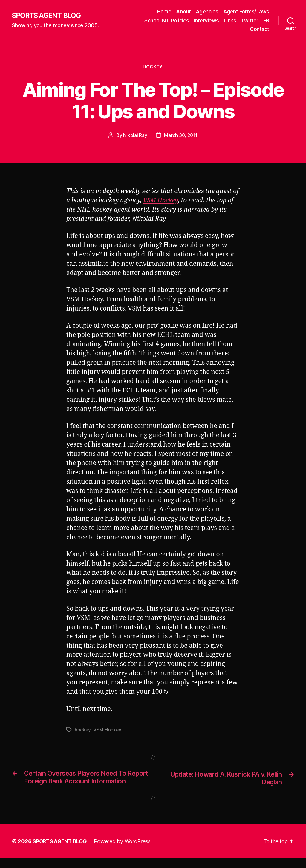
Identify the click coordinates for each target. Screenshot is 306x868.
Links (230, 20)
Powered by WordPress (125, 851)
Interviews (206, 20)
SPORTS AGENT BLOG (48, 16)
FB (266, 20)
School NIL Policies (167, 20)
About (183, 12)
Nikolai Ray (135, 136)
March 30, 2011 (181, 136)
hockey (83, 730)
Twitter (250, 20)
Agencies (207, 12)
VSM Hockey (161, 201)
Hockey (153, 68)
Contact (260, 29)
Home (164, 12)
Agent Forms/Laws (246, 12)
